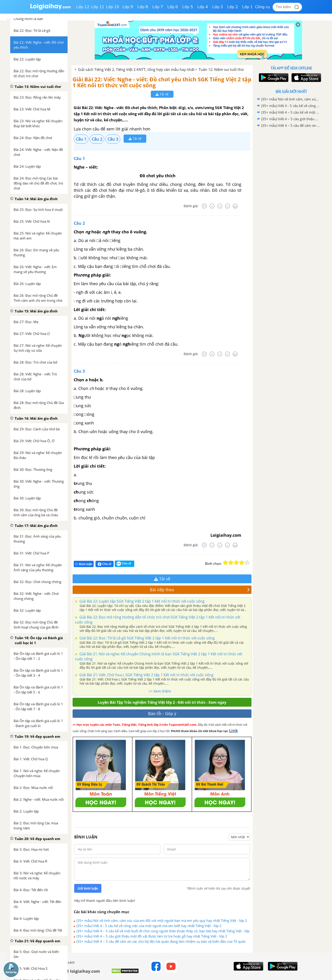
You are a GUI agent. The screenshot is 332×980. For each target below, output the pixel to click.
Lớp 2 (233, 7)
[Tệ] (212, 206)
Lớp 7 (158, 7)
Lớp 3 (218, 7)
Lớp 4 (203, 7)
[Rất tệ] (204, 206)
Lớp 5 (188, 7)
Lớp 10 (113, 7)
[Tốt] (227, 206)
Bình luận (84, 564)
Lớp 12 (83, 7)
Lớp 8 (143, 7)
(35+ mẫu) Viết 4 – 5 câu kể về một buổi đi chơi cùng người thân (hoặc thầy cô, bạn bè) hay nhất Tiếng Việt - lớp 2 (163, 931)
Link (233, 731)
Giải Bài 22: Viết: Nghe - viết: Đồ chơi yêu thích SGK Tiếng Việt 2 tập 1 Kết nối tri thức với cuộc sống (162, 82)
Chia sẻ (105, 564)
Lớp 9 (128, 7)
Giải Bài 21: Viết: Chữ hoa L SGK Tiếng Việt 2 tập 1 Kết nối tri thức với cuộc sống (146, 675)
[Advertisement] (291, 201)
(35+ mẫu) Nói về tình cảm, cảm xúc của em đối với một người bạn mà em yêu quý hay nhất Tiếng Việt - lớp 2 (162, 920)
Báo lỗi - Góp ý (162, 713)
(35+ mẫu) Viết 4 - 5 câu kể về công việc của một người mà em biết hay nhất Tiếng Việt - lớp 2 (149, 926)
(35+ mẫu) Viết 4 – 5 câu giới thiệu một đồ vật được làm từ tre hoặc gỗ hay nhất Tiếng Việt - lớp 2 (152, 936)
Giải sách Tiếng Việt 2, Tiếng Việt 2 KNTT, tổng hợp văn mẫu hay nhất (136, 70)
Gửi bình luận (88, 888)
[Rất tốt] (235, 206)
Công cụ (262, 7)
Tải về (162, 94)
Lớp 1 (248, 7)
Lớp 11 (98, 7)
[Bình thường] (220, 206)
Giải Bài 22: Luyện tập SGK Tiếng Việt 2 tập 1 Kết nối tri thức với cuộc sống (142, 601)
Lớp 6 (173, 7)
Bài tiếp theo (200, 590)
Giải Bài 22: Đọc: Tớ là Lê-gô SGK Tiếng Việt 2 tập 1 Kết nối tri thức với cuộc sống (147, 638)
